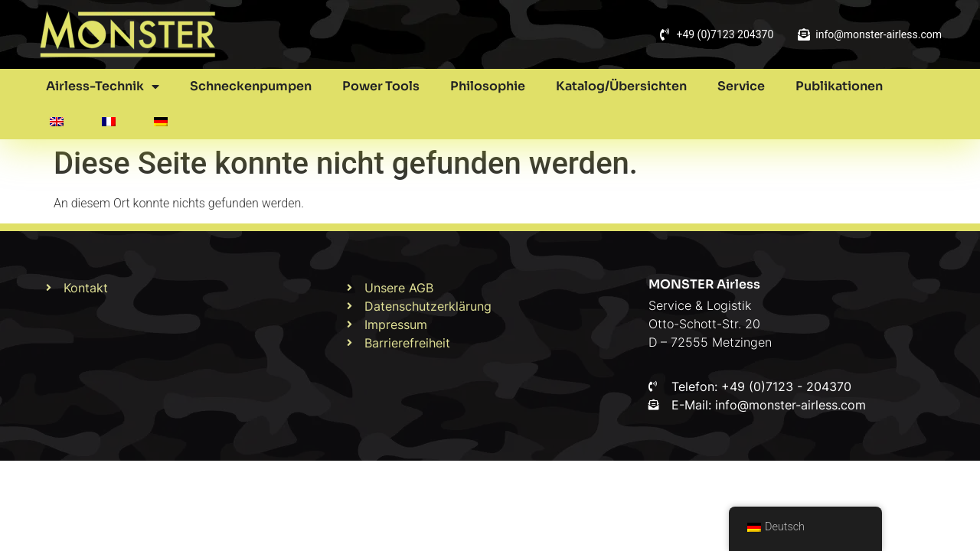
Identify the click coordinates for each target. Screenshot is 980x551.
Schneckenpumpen (251, 86)
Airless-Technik (103, 86)
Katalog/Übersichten (621, 86)
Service (741, 86)
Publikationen (839, 86)
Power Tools (381, 86)
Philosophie (488, 86)
